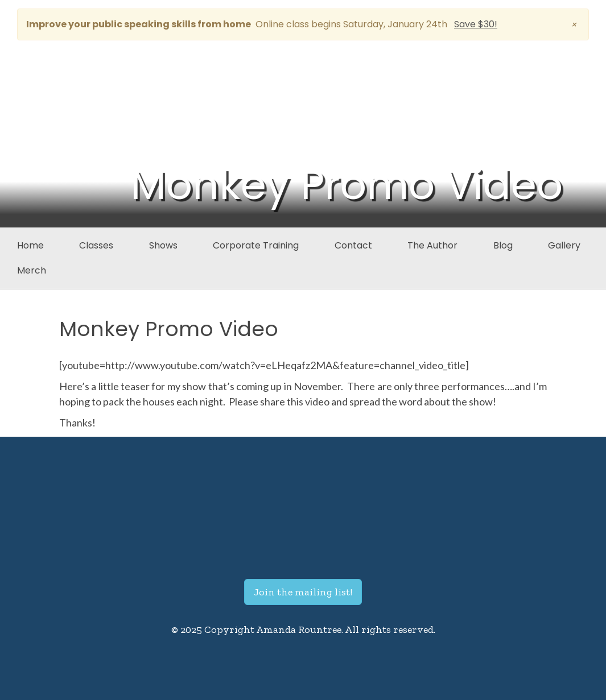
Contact (353, 245)
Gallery (564, 245)
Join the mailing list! (303, 592)
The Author (432, 245)
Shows (163, 245)
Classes (96, 245)
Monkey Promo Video (169, 329)
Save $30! (476, 24)
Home (30, 245)
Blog (503, 245)
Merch (32, 270)
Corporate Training (256, 245)
